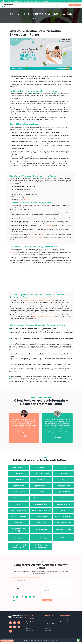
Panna (31, 18)
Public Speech (48, 630)
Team (46, 622)
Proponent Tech (54, 642)
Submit (47, 600)
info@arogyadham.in (50, 316)
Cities (25, 18)
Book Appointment (75, 5)
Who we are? (26, 5)
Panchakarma (43, 5)
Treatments (35, 5)
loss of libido (28, 199)
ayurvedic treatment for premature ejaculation (38, 301)
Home (20, 5)
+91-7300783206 (37, 316)
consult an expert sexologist (35, 238)
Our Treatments (29, 622)
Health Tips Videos (29, 632)
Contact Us (62, 5)
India (26, 635)
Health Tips (55, 5)
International (48, 632)
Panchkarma (28, 625)
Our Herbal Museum (49, 627)
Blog (49, 5)
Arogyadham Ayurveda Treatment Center (28, 83)
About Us (47, 620)
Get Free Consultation (8, 641)
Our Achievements (49, 625)
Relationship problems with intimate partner (37, 217)
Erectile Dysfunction (48, 225)
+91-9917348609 (21, 581)
